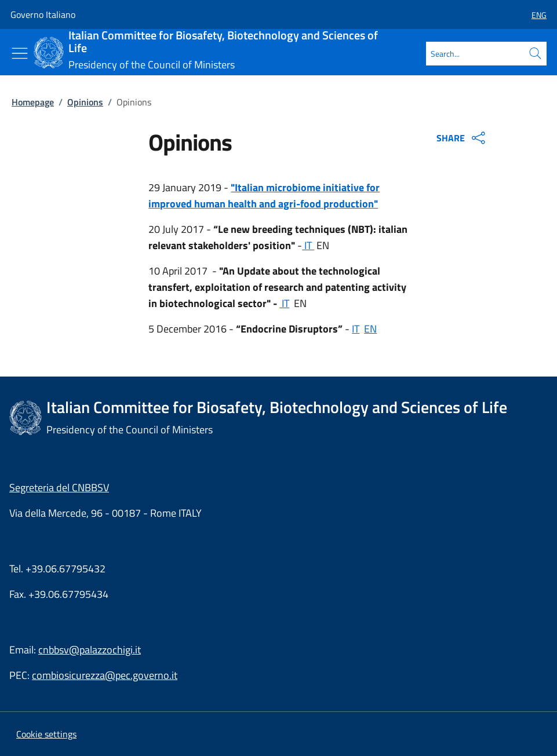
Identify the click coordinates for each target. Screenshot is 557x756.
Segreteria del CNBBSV (59, 487)
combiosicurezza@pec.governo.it (105, 675)
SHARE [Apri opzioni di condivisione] (462, 138)
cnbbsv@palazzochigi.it (90, 650)
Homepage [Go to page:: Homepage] (33, 102)
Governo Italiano (43, 14)
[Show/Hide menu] (20, 53)
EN (370, 329)
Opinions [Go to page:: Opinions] (85, 102)
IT (308, 245)
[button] (534, 15)
